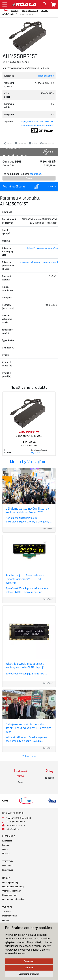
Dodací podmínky (10, 882)
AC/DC (45, 11)
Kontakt (6, 845)
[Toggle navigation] (5, 4)
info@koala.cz (13, 829)
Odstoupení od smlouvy (13, 887)
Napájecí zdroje (30, 11)
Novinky (6, 853)
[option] (15, 776)
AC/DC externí (9, 14)
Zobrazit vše (29, 756)
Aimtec (6, 920)
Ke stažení (7, 841)
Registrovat (8, 870)
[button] (8, 143)
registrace (35, 174)
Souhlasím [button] (29, 961)
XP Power (7, 912)
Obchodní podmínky (11, 891)
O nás (5, 849)
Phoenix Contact (10, 916)
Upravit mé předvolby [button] (29, 974)
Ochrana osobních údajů (13, 899)
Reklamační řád (9, 895)
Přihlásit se (7, 866)
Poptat (29, 178)
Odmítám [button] (29, 968)
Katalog (15, 11)
